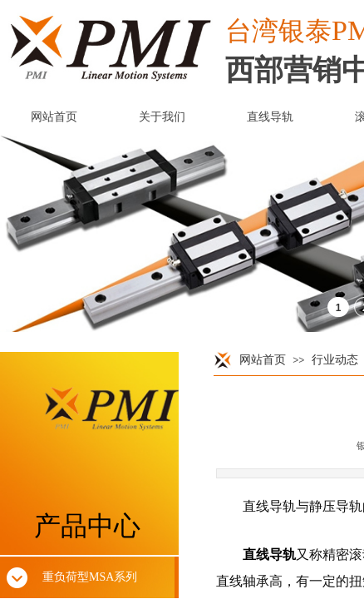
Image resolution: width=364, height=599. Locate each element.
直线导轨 (269, 554)
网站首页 (263, 360)
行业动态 (335, 360)
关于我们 (162, 117)
